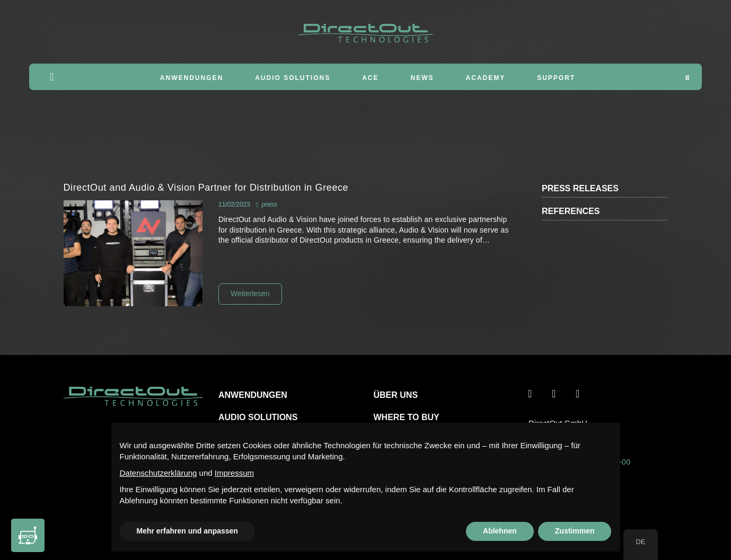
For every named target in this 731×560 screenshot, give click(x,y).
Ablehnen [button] (500, 531)
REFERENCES (571, 211)
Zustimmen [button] (575, 531)
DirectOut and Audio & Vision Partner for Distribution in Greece (206, 188)
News (422, 78)
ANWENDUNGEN (253, 395)
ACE (370, 78)
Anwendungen (192, 78)
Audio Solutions (293, 78)
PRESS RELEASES (580, 188)
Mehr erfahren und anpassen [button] (187, 531)
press (269, 205)
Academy (486, 78)
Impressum (234, 473)
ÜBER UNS (396, 395)
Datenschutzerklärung (158, 473)
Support (556, 78)
